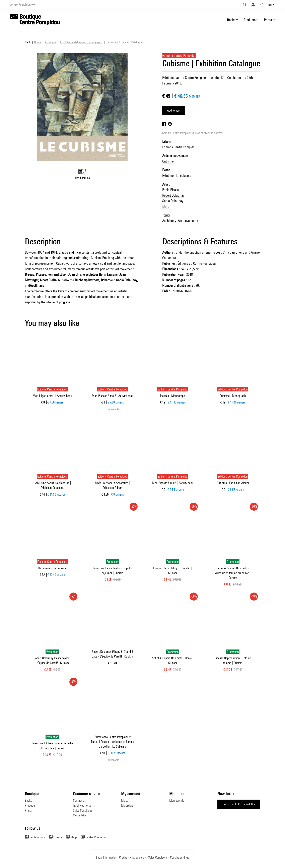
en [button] (270, 5)
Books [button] (231, 20)
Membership (177, 800)
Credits (123, 857)
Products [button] (250, 20)
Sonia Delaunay (173, 201)
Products (30, 805)
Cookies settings (180, 857)
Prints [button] (268, 20)
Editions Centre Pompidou (179, 147)
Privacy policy (138, 857)
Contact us (79, 800)
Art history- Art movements (180, 221)
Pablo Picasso (171, 190)
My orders (127, 805)
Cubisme (168, 161)
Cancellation (80, 815)
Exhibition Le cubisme (177, 175)
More (166, 206)
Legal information (106, 857)
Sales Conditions (83, 811)
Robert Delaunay (173, 195)
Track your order (83, 805)
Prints (28, 811)
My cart (126, 800)
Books (28, 800)
